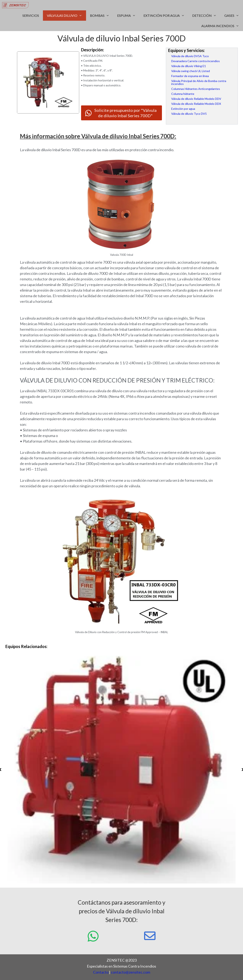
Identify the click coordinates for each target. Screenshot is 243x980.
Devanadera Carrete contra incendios (196, 61)
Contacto (101, 972)
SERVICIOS (31, 15)
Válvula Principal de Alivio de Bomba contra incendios (199, 82)
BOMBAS (102, 16)
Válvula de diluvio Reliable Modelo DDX (196, 104)
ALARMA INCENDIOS (222, 26)
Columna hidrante (183, 94)
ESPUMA (128, 16)
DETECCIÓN (206, 16)
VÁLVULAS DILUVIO (66, 16)
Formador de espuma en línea (190, 76)
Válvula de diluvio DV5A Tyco (190, 56)
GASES (234, 16)
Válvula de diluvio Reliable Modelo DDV (196, 99)
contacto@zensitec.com (131, 972)
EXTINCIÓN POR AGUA (166, 16)
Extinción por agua (183, 109)
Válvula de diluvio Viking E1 (189, 66)
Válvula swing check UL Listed (191, 71)
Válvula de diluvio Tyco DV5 (189, 114)
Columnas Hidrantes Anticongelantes (196, 89)
